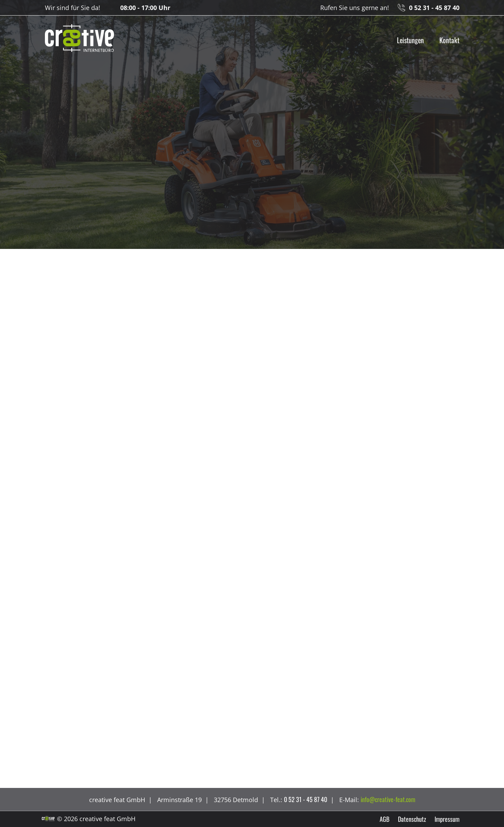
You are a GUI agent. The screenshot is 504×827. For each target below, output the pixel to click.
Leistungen (410, 40)
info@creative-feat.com (388, 799)
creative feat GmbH (79, 38)
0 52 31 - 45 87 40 (434, 8)
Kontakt (449, 40)
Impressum (447, 819)
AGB (384, 819)
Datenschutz (412, 819)
